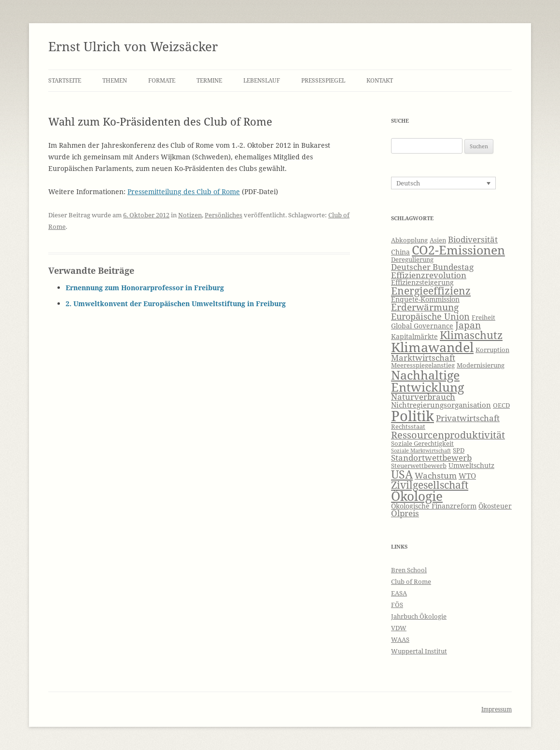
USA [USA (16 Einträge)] (402, 474)
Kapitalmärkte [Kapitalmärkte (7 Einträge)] (414, 336)
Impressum (497, 709)
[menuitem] (443, 183)
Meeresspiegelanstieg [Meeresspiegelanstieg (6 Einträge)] (423, 365)
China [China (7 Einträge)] (400, 252)
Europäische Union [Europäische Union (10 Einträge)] (430, 316)
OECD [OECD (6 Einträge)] (501, 405)
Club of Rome (411, 581)
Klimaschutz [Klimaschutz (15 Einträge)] (471, 335)
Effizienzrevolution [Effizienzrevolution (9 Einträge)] (429, 275)
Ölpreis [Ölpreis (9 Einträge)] (405, 513)
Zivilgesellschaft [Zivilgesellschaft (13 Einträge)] (430, 485)
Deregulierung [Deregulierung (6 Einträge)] (412, 260)
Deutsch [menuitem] (408, 183)
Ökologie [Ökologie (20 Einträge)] (417, 496)
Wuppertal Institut (419, 651)
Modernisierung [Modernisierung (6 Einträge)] (481, 365)
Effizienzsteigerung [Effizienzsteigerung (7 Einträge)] (422, 282)
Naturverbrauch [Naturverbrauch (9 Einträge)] (423, 397)
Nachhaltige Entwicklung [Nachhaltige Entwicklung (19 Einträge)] (427, 381)
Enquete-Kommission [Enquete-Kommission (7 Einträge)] (425, 299)
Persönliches (224, 215)
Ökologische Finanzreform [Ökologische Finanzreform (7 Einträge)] (434, 506)
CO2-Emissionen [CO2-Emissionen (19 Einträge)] (458, 250)
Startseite (65, 80)
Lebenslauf (262, 80)
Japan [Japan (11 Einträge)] (468, 325)
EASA (399, 593)
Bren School (409, 570)
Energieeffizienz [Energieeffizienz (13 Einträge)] (431, 291)
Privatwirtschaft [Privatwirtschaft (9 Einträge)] (468, 418)
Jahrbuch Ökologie (419, 616)
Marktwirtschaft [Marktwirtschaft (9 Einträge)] (423, 358)
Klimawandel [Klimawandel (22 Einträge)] (432, 347)
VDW (399, 628)
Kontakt (380, 80)
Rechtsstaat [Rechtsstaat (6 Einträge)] (408, 427)
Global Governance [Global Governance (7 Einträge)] (422, 326)
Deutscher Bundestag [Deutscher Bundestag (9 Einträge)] (432, 267)
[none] (443, 183)
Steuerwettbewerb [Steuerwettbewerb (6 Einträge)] (419, 466)
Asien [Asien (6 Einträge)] (438, 240)
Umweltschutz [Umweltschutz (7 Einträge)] (471, 465)
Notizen (190, 215)
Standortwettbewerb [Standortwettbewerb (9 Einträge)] (431, 458)
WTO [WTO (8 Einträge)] (467, 476)
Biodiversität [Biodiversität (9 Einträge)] (473, 239)
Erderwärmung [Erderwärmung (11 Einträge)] (425, 307)
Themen (115, 80)
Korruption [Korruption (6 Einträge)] (492, 350)
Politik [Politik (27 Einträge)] (413, 416)
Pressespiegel (323, 80)
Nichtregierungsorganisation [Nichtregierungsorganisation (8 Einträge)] (441, 405)
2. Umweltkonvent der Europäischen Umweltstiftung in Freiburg (176, 304)
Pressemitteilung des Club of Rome (184, 191)
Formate (162, 80)
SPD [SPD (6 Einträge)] (459, 450)
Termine (209, 80)
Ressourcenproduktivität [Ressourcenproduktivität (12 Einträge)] (448, 435)
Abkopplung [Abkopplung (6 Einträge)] (409, 240)
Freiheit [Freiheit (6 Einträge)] (483, 318)
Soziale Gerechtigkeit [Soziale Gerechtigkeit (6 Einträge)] (422, 444)
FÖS (397, 605)
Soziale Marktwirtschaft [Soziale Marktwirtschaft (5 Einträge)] (421, 451)
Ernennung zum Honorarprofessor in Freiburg (145, 288)
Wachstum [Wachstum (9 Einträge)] (436, 475)
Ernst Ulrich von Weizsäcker (133, 46)
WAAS (400, 639)
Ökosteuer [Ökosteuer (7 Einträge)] (495, 506)
